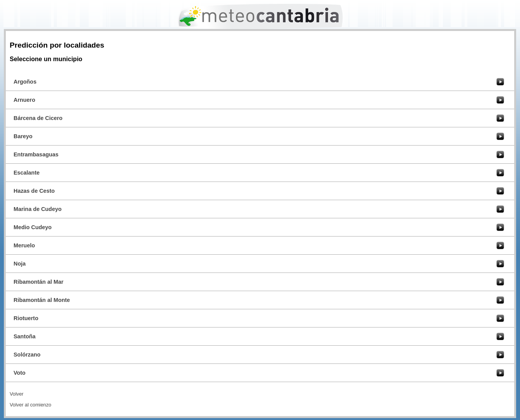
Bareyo (23, 136)
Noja (20, 264)
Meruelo (24, 245)
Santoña (25, 336)
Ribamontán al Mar (39, 282)
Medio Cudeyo (33, 227)
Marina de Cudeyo (38, 209)
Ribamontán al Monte (42, 300)
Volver (17, 394)
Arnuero (24, 100)
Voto (20, 373)
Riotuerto (26, 318)
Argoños (25, 82)
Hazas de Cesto (34, 191)
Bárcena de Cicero (38, 118)
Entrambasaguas (36, 154)
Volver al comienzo (30, 405)
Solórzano (27, 355)
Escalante (27, 173)
